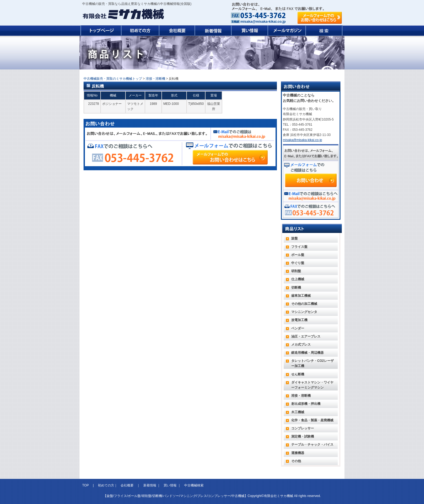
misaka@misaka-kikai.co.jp (263, 21)
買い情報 (170, 485)
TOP (86, 485)
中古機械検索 (194, 485)
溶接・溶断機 (155, 79)
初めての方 (106, 485)
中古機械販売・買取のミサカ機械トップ (113, 79)
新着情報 (150, 485)
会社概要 (127, 485)
